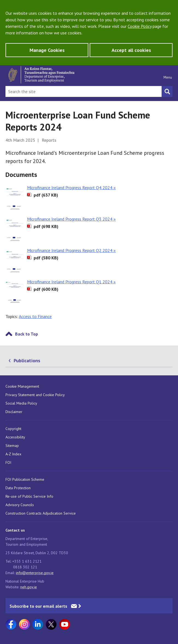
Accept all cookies (131, 50)
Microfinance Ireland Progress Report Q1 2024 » (71, 282)
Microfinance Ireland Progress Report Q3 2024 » (71, 219)
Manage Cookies (47, 50)
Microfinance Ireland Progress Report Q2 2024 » (71, 250)
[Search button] (167, 91)
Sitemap (12, 446)
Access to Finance (35, 316)
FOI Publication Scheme (25, 479)
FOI (8, 462)
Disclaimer (14, 412)
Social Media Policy (21, 403)
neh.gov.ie (29, 587)
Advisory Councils (20, 505)
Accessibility (15, 437)
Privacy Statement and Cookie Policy (35, 395)
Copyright (13, 429)
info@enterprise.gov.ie (35, 573)
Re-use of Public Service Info (29, 496)
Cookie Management (22, 386)
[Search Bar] (84, 91)
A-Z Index (13, 454)
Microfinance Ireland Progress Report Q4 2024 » (71, 188)
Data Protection (18, 488)
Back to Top (27, 334)
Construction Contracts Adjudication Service (41, 513)
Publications (27, 360)
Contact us (15, 530)
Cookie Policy (140, 26)
